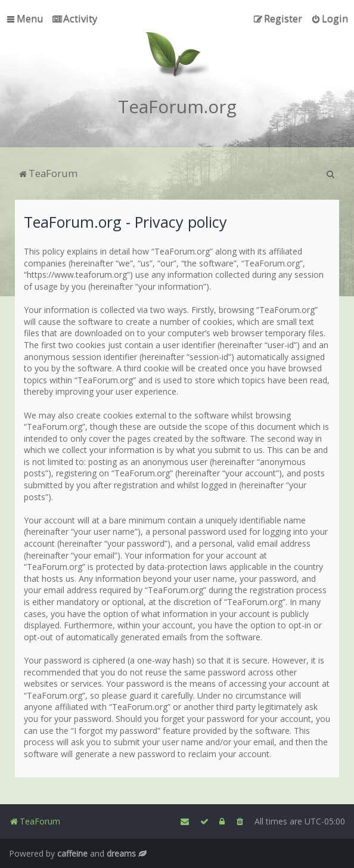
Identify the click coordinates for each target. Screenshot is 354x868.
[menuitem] (75, 18)
